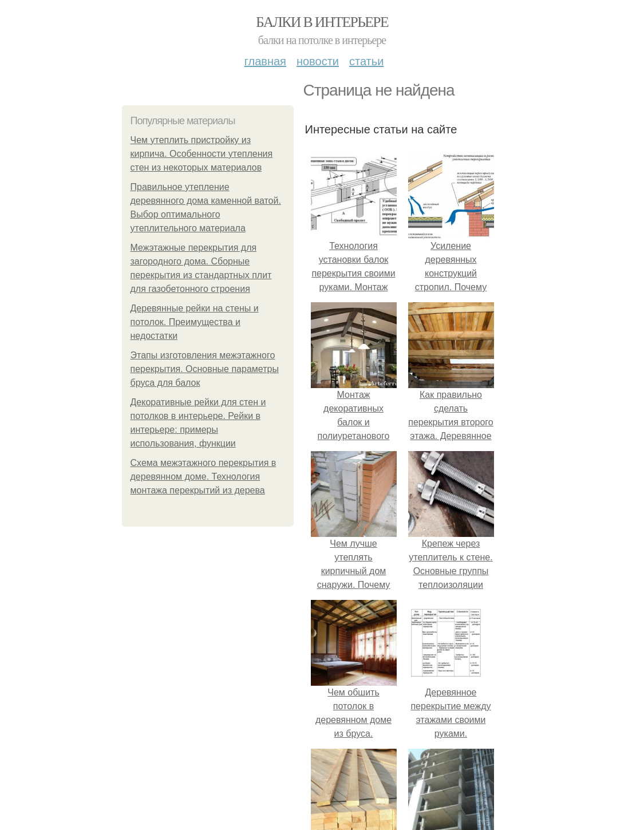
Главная (265, 61)
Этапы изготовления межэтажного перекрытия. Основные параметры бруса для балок (205, 369)
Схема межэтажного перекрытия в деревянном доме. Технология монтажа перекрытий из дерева (204, 477)
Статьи (366, 61)
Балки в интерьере (322, 22)
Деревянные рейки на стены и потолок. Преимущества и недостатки (195, 322)
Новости (318, 61)
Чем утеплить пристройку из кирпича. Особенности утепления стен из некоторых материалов (202, 154)
